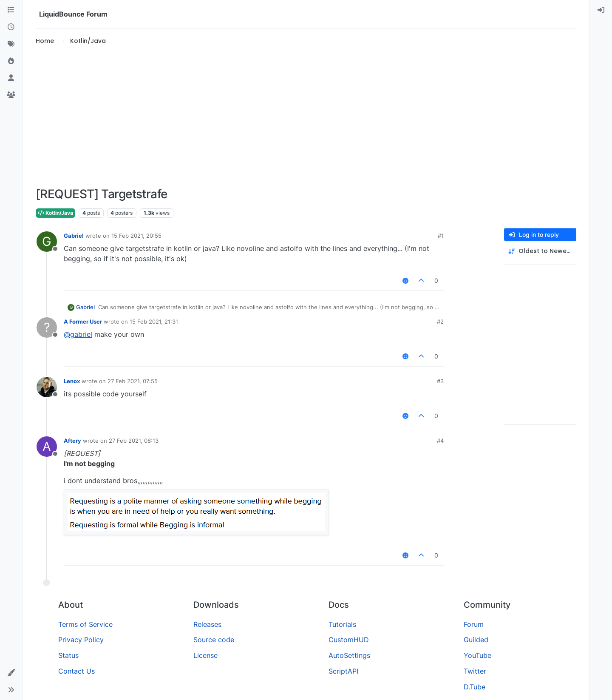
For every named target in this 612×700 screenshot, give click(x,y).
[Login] (601, 10)
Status (68, 655)
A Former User (83, 322)
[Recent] (11, 27)
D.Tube (475, 687)
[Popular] (11, 61)
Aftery (72, 441)
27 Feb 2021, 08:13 (134, 441)
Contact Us (76, 671)
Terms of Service (85, 624)
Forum (474, 624)
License (205, 655)
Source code (214, 640)
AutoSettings (349, 655)
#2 (440, 322)
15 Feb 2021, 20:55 (136, 236)
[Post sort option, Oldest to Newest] (540, 251)
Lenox (72, 381)
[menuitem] (601, 10)
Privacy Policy (81, 640)
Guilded (476, 640)
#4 (440, 441)
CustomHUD (349, 640)
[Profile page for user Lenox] (47, 387)
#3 (440, 381)
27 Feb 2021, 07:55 (133, 381)
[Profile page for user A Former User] (47, 327)
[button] (11, 673)
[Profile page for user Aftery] (47, 447)
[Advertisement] (306, 117)
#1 (441, 236)
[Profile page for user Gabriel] (47, 242)
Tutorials (342, 624)
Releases (207, 624)
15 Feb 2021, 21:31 (154, 322)
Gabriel (74, 236)
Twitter (475, 671)
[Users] (11, 78)
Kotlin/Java (55, 213)
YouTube (477, 655)
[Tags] (11, 44)
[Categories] (11, 10)
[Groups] (11, 95)
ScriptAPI (343, 671)
